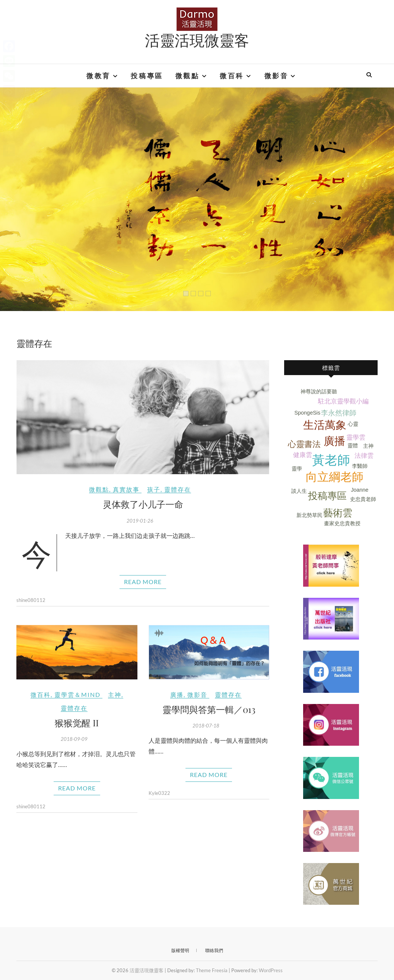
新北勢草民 (309, 515)
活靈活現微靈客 (197, 40)
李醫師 (360, 466)
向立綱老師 (335, 477)
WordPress (271, 970)
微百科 (232, 76)
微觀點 (188, 76)
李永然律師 (339, 413)
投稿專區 (147, 76)
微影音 (277, 76)
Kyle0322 (159, 793)
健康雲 (303, 455)
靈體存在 (178, 489)
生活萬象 (325, 425)
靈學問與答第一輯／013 (209, 709)
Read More (143, 582)
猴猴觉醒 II (77, 723)
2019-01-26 (140, 521)
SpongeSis (308, 413)
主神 (115, 694)
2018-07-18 (206, 726)
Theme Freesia (212, 970)
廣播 (177, 694)
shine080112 (31, 600)
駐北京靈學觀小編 (343, 401)
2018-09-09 (74, 739)
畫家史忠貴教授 (342, 523)
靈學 (297, 469)
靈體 (353, 445)
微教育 (98, 76)
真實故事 (126, 489)
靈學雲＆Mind (77, 694)
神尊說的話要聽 (319, 391)
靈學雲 (356, 437)
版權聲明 (180, 950)
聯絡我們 (214, 950)
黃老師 (331, 460)
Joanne (360, 490)
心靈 (353, 424)
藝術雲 (338, 513)
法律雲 (364, 456)
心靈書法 (304, 444)
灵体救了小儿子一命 (143, 504)
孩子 (154, 489)
